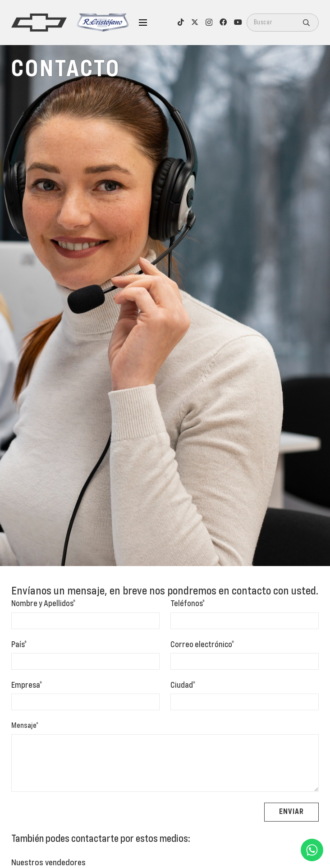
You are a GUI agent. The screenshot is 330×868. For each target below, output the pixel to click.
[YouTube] (238, 22)
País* (19, 645)
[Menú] (143, 23)
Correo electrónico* (202, 645)
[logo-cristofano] (103, 23)
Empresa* (27, 685)
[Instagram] (209, 23)
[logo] (39, 23)
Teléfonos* (188, 604)
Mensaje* (25, 726)
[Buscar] (283, 23)
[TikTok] (181, 22)
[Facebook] (223, 22)
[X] (195, 22)
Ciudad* (183, 685)
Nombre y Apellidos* (44, 604)
